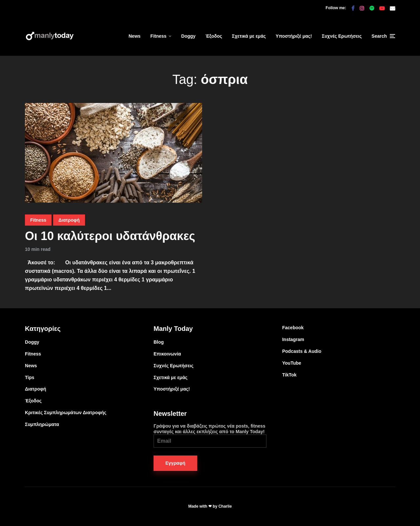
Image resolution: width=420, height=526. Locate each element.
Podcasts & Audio (302, 351)
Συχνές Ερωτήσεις (342, 36)
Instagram (293, 339)
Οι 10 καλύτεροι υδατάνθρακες (110, 236)
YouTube (292, 363)
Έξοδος (214, 36)
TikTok (289, 375)
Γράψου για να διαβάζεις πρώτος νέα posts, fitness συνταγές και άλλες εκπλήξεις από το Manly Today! (210, 435)
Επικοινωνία (167, 354)
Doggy (188, 36)
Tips (30, 377)
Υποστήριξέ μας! (294, 36)
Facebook (293, 328)
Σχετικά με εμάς (249, 36)
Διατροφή (69, 220)
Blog (159, 342)
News (135, 36)
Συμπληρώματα (42, 424)
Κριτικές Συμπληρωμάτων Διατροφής (66, 413)
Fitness (158, 36)
